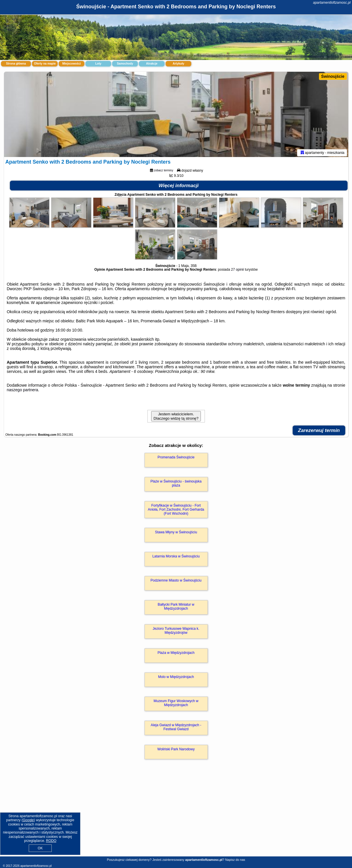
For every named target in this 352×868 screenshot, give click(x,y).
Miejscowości (72, 64)
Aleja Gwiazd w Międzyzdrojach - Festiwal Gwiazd (176, 728)
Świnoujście (333, 76)
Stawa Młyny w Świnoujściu (176, 533)
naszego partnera (23, 391)
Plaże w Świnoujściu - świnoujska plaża (176, 484)
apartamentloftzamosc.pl (332, 3)
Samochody (125, 64)
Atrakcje (152, 64)
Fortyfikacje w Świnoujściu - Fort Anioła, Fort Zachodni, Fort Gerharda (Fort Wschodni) (176, 510)
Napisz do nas (235, 860)
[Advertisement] (176, 814)
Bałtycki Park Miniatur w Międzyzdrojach (176, 607)
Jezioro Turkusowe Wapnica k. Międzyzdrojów (176, 631)
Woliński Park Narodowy (176, 750)
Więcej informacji (179, 186)
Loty (98, 64)
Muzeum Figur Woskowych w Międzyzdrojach (176, 704)
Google (28, 820)
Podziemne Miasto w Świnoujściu (176, 581)
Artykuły (178, 64)
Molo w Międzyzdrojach (176, 678)
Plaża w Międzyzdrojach (176, 654)
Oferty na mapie (45, 64)
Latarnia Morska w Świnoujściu (176, 557)
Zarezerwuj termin (319, 431)
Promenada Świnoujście (176, 458)
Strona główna (16, 64)
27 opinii (237, 270)
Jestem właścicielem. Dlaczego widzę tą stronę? (176, 417)
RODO (51, 841)
